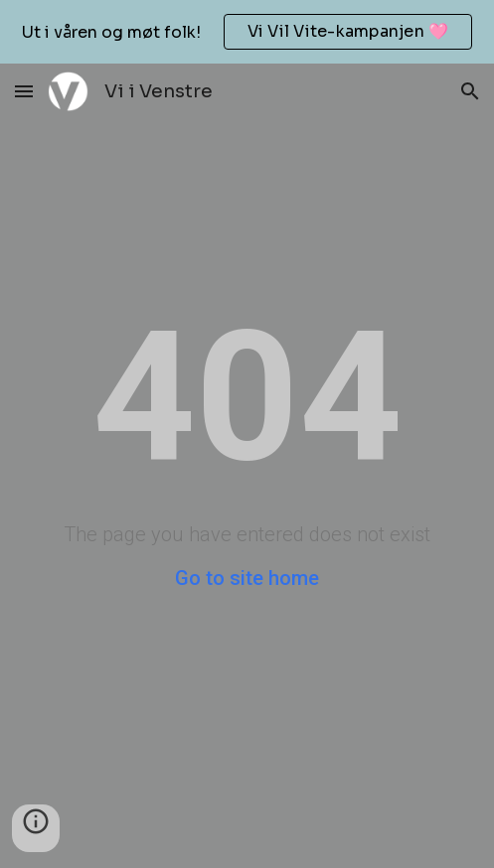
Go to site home (247, 578)
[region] (247, 32)
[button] (24, 91)
